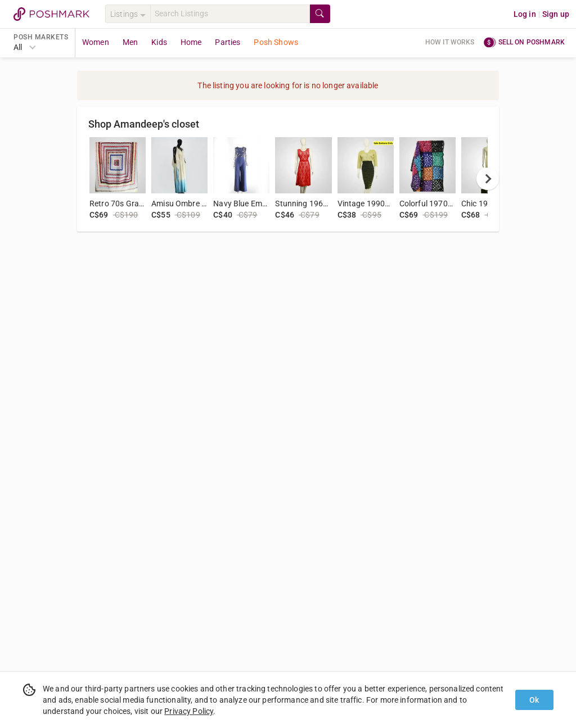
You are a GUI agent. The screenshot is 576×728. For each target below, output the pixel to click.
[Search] (230, 14)
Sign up (556, 14)
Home (191, 42)
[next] (488, 179)
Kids (159, 42)
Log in (525, 14)
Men (130, 42)
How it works (450, 42)
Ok (534, 700)
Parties (228, 42)
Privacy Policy (189, 711)
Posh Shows (276, 42)
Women (96, 42)
